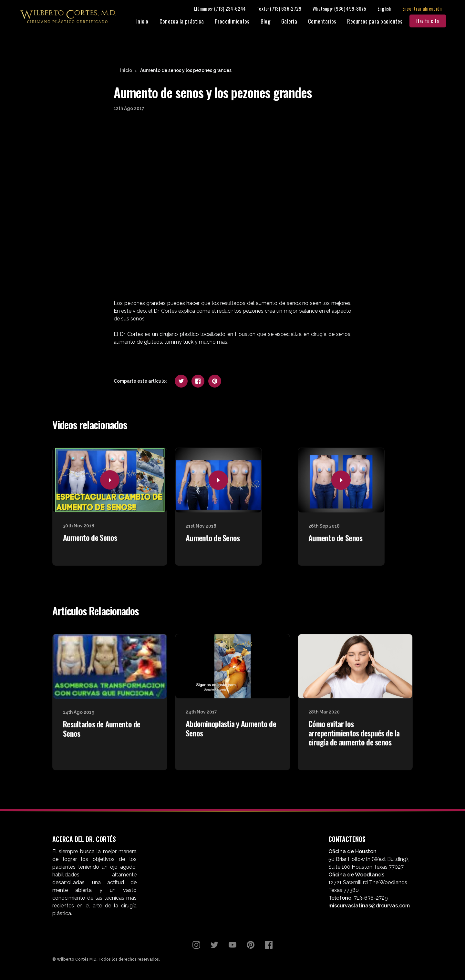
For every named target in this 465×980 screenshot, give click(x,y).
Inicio (146, 22)
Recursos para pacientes (379, 22)
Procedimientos (236, 22)
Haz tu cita (431, 22)
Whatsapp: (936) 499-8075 (343, 9)
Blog (269, 22)
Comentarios (326, 22)
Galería (293, 22)
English (388, 9)
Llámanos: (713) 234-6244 (223, 9)
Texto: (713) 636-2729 (283, 9)
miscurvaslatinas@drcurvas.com (369, 906)
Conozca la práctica (185, 22)
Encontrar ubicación (426, 9)
